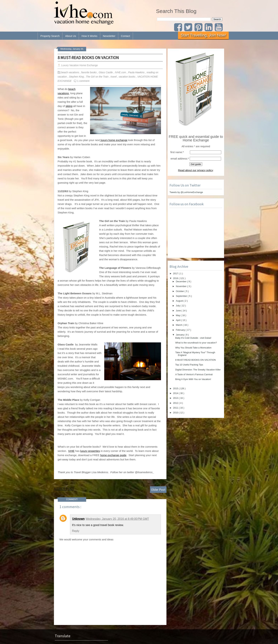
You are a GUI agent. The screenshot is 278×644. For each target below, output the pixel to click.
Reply (76, 531)
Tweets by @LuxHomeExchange (186, 192)
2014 (176, 393)
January (180, 335)
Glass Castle (106, 72)
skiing (69, 106)
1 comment (83, 81)
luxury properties (90, 451)
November (182, 286)
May (178, 315)
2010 (176, 413)
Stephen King (77, 77)
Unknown (78, 519)
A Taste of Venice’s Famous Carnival (194, 374)
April (179, 320)
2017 (176, 273)
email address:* (180, 159)
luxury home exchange (114, 140)
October (180, 291)
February (181, 330)
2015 (176, 388)
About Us (71, 36)
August (180, 301)
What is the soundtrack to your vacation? (196, 343)
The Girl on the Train (98, 77)
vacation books (127, 77)
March (179, 325)
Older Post (158, 490)
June (179, 311)
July (178, 306)
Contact (126, 36)
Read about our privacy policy (195, 170)
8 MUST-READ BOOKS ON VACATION (88, 58)
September (182, 296)
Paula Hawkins (137, 72)
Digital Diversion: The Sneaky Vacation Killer (198, 370)
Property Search (50, 36)
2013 (176, 398)
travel (114, 77)
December (182, 281)
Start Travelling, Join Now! (203, 35)
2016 (176, 278)
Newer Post (64, 488)
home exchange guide (113, 455)
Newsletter (109, 36)
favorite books (89, 72)
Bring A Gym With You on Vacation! (193, 379)
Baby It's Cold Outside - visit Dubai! (193, 338)
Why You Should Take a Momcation (193, 348)
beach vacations (70, 72)
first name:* (177, 152)
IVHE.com (121, 72)
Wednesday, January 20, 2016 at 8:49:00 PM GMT (117, 519)
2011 (176, 408)
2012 (176, 403)
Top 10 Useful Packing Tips (189, 365)
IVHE (71, 451)
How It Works (89, 36)
